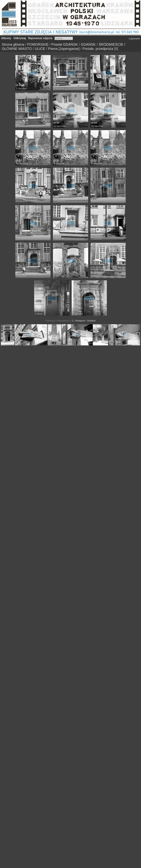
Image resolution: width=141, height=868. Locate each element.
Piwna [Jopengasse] (64, 49)
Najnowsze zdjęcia (40, 38)
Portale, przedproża (98, 49)
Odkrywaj (20, 38)
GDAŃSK (88, 44)
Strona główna (13, 44)
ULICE (40, 49)
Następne (80, 321)
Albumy (6, 38)
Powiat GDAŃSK (65, 44)
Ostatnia (91, 321)
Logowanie (134, 39)
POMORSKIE (38, 44)
